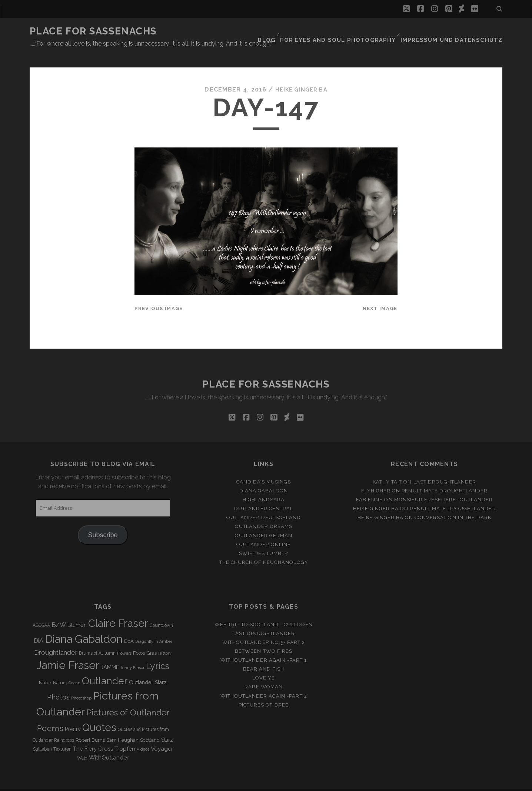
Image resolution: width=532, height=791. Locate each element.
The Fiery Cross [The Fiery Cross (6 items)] (93, 735)
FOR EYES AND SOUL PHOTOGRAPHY (355, 31)
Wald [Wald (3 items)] (82, 744)
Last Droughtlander (445, 468)
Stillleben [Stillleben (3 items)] (42, 735)
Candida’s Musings (264, 468)
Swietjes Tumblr (264, 540)
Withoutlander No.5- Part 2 (264, 629)
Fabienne (369, 486)
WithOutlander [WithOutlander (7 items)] (109, 744)
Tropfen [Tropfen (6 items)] (125, 735)
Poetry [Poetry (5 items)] (73, 715)
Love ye (264, 664)
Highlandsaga (264, 486)
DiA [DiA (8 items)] (39, 627)
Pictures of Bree (264, 691)
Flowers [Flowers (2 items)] (124, 639)
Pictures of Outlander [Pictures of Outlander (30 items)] (128, 699)
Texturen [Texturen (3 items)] (62, 735)
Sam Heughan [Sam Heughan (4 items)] (122, 726)
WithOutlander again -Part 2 (264, 682)
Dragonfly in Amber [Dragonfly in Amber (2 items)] (154, 628)
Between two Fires (264, 637)
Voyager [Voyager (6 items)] (162, 735)
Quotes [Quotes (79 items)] (99, 714)
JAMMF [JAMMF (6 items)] (110, 654)
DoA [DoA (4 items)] (129, 627)
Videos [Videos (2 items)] (143, 735)
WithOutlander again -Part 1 (264, 646)
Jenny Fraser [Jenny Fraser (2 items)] (132, 654)
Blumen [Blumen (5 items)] (77, 611)
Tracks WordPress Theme (235, 783)
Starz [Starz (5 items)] (167, 726)
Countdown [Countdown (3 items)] (161, 612)
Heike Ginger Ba (301, 76)
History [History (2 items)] (165, 639)
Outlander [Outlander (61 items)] (105, 667)
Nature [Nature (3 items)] (60, 669)
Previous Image (159, 295)
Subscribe (103, 521)
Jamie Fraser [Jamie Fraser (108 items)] (68, 652)
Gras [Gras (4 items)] (152, 639)
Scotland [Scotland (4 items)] (150, 726)
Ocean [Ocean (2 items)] (74, 669)
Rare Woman (263, 673)
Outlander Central (264, 495)
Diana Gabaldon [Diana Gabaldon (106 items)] (84, 625)
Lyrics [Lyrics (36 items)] (158, 652)
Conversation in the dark (453, 504)
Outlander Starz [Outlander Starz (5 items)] (148, 669)
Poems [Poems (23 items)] (50, 714)
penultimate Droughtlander (445, 477)
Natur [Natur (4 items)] (45, 669)
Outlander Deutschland (264, 504)
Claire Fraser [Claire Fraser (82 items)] (118, 610)
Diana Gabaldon (264, 477)
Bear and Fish (264, 655)
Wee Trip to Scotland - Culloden (264, 611)
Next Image (380, 295)
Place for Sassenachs (93, 31)
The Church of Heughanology (264, 549)
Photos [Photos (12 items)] (58, 683)
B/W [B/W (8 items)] (59, 611)
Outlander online (264, 531)
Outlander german (264, 522)
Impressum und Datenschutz (458, 31)
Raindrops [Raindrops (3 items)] (64, 727)
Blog (288, 31)
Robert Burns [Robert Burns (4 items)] (90, 726)
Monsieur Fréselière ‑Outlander (444, 486)
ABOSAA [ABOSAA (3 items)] (41, 612)
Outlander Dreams (264, 513)
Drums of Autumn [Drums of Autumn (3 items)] (97, 639)
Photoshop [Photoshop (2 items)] (81, 684)
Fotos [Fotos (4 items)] (139, 639)
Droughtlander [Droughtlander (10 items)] (56, 639)
